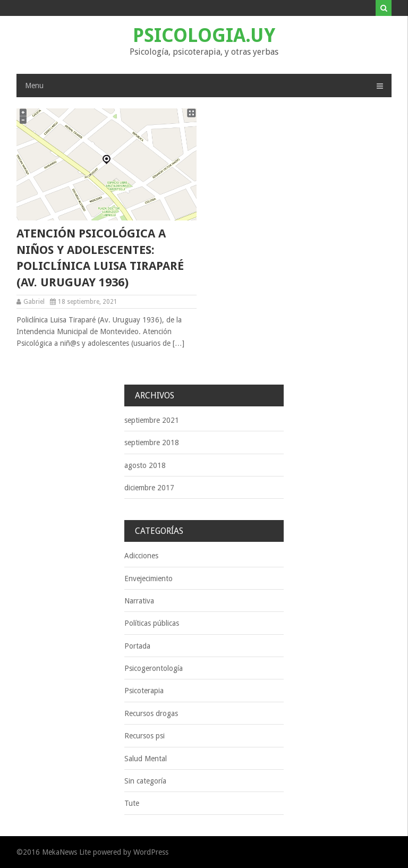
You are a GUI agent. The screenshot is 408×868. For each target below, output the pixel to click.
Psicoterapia (144, 691)
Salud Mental (146, 759)
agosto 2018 (145, 465)
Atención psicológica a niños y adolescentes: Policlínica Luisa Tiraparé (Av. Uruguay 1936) (100, 258)
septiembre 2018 (152, 442)
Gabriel (34, 302)
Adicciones (141, 556)
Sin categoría (145, 781)
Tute (132, 803)
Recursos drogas (151, 713)
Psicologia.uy (204, 35)
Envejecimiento (148, 578)
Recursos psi (144, 736)
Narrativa (139, 601)
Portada (137, 646)
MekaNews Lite (66, 852)
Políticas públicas (152, 623)
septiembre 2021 (152, 420)
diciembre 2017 (149, 488)
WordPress (151, 852)
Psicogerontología (154, 668)
